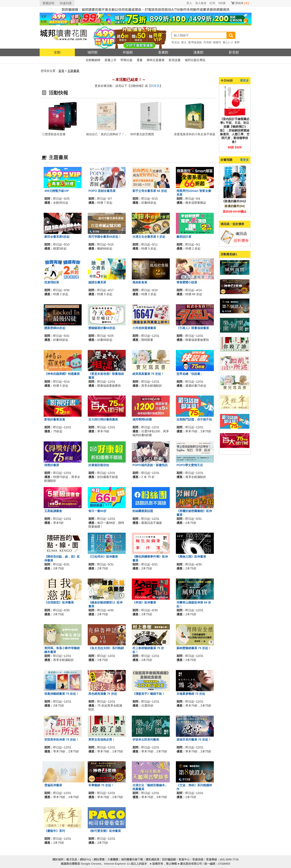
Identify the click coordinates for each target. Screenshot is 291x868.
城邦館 (93, 52)
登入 (189, 3)
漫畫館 (198, 52)
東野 (237, 42)
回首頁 (155, 86)
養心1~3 (228, 42)
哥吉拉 (176, 42)
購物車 (242, 3)
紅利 (212, 3)
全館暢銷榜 (93, 60)
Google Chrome (91, 864)
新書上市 (110, 60)
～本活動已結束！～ (129, 80)
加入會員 (201, 3)
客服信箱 (198, 859)
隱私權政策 (153, 859)
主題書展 (73, 71)
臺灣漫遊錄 (195, 42)
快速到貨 (66, 3)
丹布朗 (207, 42)
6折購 (222, 3)
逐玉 (184, 42)
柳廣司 (217, 42)
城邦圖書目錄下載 (132, 859)
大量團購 (113, 859)
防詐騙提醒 (169, 859)
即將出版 (127, 60)
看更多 (244, 81)
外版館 (128, 52)
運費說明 (48, 3)
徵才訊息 (72, 859)
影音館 (234, 52)
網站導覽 (99, 859)
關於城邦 (58, 859)
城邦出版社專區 (195, 60)
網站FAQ (86, 859)
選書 (140, 60)
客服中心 (184, 859)
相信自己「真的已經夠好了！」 (107, 134)
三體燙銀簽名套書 (54, 134)
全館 (57, 52)
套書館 (163, 52)
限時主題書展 (156, 60)
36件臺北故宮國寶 (142, 134)
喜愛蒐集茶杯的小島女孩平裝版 (195, 134)
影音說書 (175, 60)
